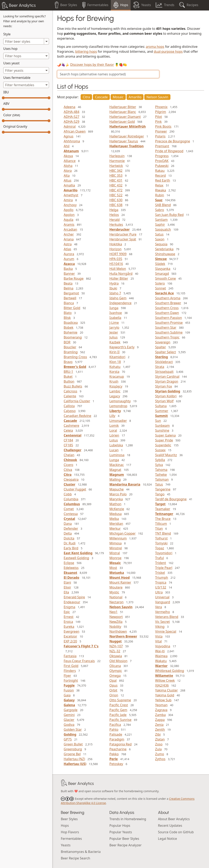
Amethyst (71, 195)
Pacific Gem (118, 710)
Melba (114, 519)
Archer (69, 234)
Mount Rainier (120, 582)
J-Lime (114, 323)
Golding (70, 734)
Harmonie (117, 161)
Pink (158, 122)
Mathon (115, 504)
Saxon (160, 239)
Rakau (160, 171)
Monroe (115, 558)
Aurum (69, 259)
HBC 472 (116, 190)
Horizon (115, 249)
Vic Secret (162, 622)
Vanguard (163, 602)
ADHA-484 (72, 112)
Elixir (67, 587)
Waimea (161, 656)
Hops (65, 826)
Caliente (70, 396)
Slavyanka (163, 269)
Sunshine (162, 430)
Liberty (115, 411)
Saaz (159, 200)
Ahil (67, 146)
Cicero (68, 465)
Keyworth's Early (122, 347)
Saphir (160, 225)
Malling (115, 479)
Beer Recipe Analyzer (126, 845)
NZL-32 (115, 651)
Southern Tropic (167, 337)
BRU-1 (68, 372)
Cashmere (71, 426)
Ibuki (113, 288)
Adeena (69, 107)
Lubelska (116, 445)
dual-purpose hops (168, 51)
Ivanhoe (116, 313)
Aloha (68, 166)
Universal (162, 597)
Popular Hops (120, 826)
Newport (116, 617)
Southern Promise (169, 323)
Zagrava (161, 710)
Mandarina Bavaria (125, 484)
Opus (113, 685)
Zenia (159, 725)
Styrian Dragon (167, 381)
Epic (67, 612)
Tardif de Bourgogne (171, 499)
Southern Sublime (169, 332)
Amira (68, 200)
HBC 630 (116, 200)
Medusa (116, 514)
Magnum (117, 475)
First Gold (71, 666)
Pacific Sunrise (120, 720)
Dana (68, 524)
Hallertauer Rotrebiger (127, 136)
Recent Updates (170, 826)
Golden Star (73, 729)
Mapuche (117, 489)
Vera (159, 607)
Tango (160, 494)
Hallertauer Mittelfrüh (128, 126)
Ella (66, 592)
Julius (113, 337)
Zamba (160, 715)
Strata (160, 367)
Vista (159, 636)
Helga (114, 210)
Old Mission (118, 661)
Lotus (114, 440)
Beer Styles (69, 819)
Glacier (69, 720)
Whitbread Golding (170, 671)
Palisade (116, 734)
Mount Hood (120, 578)
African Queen (75, 131)
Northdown (118, 631)
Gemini (69, 715)
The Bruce (163, 519)
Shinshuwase (165, 254)
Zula (158, 749)
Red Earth (163, 180)
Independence (120, 303)
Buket (68, 376)
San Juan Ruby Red (169, 215)
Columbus (72, 504)
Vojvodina (163, 646)
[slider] (3, 98)
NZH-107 (116, 646)
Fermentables (71, 839)
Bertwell (70, 298)
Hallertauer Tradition (127, 146)
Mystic (114, 592)
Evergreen (72, 631)
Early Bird (71, 548)
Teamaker (163, 509)
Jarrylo (114, 327)
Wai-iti (160, 651)
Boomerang (73, 337)
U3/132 (161, 587)
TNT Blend (163, 533)
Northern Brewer (123, 636)
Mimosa (116, 543)
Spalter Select (166, 352)
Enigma (69, 607)
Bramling (71, 352)
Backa (68, 269)
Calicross (70, 391)
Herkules (116, 225)
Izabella (115, 318)
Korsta (114, 372)
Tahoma (161, 470)
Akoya (68, 156)
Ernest (69, 617)
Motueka (117, 573)
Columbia (71, 499)
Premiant (162, 146)
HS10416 (116, 264)
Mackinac (117, 465)
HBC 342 (116, 171)
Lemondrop (118, 406)
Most (113, 568)
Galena (69, 705)
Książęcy (116, 386)
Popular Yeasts (121, 832)
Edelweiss (71, 568)
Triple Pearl (164, 568)
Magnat (115, 470)
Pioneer (161, 131)
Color (12, 115)
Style (7, 34)
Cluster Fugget (75, 489)
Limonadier (118, 421)
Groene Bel (72, 754)
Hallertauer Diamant (125, 117)
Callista (69, 406)
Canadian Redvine (77, 416)
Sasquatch (163, 229)
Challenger (73, 450)
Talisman (162, 479)
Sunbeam (162, 426)
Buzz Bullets (73, 386)
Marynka (116, 499)
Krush (114, 381)
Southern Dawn (167, 313)
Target (160, 504)
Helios (114, 215)
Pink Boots (163, 126)
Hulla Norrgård (121, 274)
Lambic (115, 391)
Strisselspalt (164, 372)
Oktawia (116, 656)
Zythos (160, 759)
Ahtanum (71, 151)
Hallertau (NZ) (74, 759)
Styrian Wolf (164, 401)
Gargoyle (71, 710)
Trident (161, 563)
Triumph (162, 578)
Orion (114, 695)
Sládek (160, 264)
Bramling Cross (75, 357)
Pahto (114, 729)
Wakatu (161, 661)
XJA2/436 (162, 685)
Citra (86, 97)
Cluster (69, 484)
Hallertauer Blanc (123, 112)
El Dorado (71, 578)
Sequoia (161, 244)
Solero (160, 283)
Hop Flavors (70, 832)
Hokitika (116, 244)
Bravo (68, 362)
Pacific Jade (118, 715)
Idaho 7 (115, 293)
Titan (159, 528)
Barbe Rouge (74, 278)
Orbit (113, 690)
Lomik (114, 426)
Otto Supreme (120, 700)
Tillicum (161, 524)
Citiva (68, 470)
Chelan (69, 455)
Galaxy (69, 700)
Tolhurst (161, 538)
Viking (160, 627)
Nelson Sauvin (157, 97)
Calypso (70, 411)
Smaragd (162, 274)
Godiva (69, 725)
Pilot (158, 117)
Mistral (115, 553)
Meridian (116, 524)
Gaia (67, 695)
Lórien (114, 435)
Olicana (115, 666)
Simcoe (161, 259)
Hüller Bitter (119, 278)
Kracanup (117, 376)
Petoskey (116, 764)
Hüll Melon (118, 269)
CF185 (68, 445)
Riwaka (161, 190)
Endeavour (72, 602)
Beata (68, 283)
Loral (113, 430)
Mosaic (118, 97)
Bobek (69, 327)
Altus (68, 180)
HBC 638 (116, 205)
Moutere (116, 587)
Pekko (114, 754)
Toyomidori (164, 553)
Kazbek (115, 342)
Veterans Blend (167, 617)
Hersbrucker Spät (123, 239)
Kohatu (115, 367)
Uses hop (10, 49)
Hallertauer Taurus (124, 141)
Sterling (162, 357)
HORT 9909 (118, 254)
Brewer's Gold (75, 367)
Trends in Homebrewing (128, 819)
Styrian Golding (168, 391)
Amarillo (135, 97)
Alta (67, 175)
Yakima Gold (165, 695)
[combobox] (26, 56)
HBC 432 (116, 185)
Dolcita (69, 538)
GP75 (68, 739)
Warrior (161, 666)
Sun (158, 421)
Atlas (67, 249)
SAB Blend (163, 205)
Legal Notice (167, 839)
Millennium (118, 538)
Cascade (101, 97)
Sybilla (160, 460)
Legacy (115, 396)
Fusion (69, 690)
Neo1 (113, 612)
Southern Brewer (168, 303)
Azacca (69, 264)
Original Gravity (15, 126)
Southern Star (166, 327)
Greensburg (73, 749)
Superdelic (163, 445)
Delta (68, 533)
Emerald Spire (74, 597)
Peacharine (118, 749)
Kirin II (115, 352)
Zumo (160, 754)
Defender (71, 528)
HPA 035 (116, 259)
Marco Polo (118, 494)
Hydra (114, 283)
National (116, 597)
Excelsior (70, 636)
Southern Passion (168, 318)
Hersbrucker (120, 229)
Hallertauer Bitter (123, 107)
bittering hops (86, 51)
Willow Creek (165, 680)
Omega (115, 676)
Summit (161, 416)
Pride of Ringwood (169, 151)
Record (160, 175)
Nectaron (116, 602)
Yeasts (66, 845)
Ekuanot (70, 573)
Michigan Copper (122, 533)
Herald (115, 220)
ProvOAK (162, 161)
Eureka (69, 627)
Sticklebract (164, 362)
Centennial (73, 435)
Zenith (160, 729)
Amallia (69, 185)
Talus (159, 484)
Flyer (67, 676)
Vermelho (163, 612)
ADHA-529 (72, 122)
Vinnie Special (166, 631)
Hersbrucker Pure (123, 234)
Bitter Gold (72, 308)
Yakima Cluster (166, 690)
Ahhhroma (72, 141)
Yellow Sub (163, 700)
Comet (69, 509)
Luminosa (117, 455)
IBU (6, 92)
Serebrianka (164, 249)
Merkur (115, 528)
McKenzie (117, 509)
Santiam (161, 220)
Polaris (160, 136)
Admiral (70, 126)
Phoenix (161, 107)
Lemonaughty (120, 401)
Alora (68, 171)
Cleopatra (71, 479)
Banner (69, 274)
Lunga (114, 460)
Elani (67, 582)
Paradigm (117, 739)
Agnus (69, 136)
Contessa (71, 514)
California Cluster (77, 401)
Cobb (68, 494)
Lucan (114, 450)
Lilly (112, 416)
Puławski (162, 166)
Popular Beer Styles (124, 839)
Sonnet (161, 288)
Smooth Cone (166, 278)
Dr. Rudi (70, 543)
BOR (67, 342)
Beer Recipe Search (76, 858)
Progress (162, 156)
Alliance (70, 161)
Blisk (67, 318)
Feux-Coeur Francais (79, 661)
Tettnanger (164, 514)
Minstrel (116, 548)
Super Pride (164, 440)
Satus (159, 234)
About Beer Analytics (174, 819)
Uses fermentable (17, 78)
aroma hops (155, 47)
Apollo (69, 210)
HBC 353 (116, 175)
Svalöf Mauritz (166, 455)
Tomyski (161, 543)
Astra (68, 244)
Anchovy (70, 205)
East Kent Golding (78, 553)
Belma (69, 288)
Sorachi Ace (165, 293)
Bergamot (71, 293)
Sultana (161, 406)
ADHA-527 (72, 117)
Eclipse (69, 563)
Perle (114, 759)
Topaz (160, 548)
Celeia (68, 430)
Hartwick (116, 166)
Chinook (70, 460)
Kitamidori (117, 357)
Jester (114, 332)
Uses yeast (11, 63)
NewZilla (116, 622)
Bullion (69, 381)
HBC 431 (116, 180)
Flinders (70, 671)
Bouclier (70, 347)
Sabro (160, 210)
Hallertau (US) (75, 764)
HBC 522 (116, 195)
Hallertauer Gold (122, 122)
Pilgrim (161, 112)
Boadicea (71, 323)
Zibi (158, 734)
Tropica (161, 582)
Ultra (159, 592)
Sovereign (163, 342)
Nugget (116, 641)
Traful (160, 558)
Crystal (69, 519)
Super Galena (165, 435)
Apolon (69, 215)
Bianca (69, 303)
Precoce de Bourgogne (173, 141)
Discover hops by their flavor (92, 65)
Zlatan (160, 739)
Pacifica (115, 725)
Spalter (161, 347)
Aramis (69, 225)
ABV (6, 104)
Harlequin (117, 156)
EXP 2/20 (70, 641)
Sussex (160, 450)
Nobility (115, 627)
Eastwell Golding (76, 558)
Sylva (159, 465)
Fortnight (71, 680)
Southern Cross (167, 308)
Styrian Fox (164, 386)
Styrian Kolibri (166, 396)
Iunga (114, 308)
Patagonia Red (121, 744)
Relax (159, 185)
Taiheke (161, 475)
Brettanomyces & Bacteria (81, 852)
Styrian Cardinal (167, 376)
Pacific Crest (119, 705)
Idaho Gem (118, 298)
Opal (113, 680)
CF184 (68, 440)
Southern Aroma (168, 298)
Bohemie (71, 332)
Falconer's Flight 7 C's (81, 646)
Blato (68, 313)
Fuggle (69, 685)
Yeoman (161, 705)
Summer (162, 411)
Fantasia (70, 656)
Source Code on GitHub (176, 832)
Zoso (159, 744)
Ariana (69, 239)
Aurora (69, 254)
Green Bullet (73, 744)
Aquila (68, 220)
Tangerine (163, 489)
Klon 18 (115, 362)
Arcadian (70, 229)
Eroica (68, 622)
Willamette (164, 676)
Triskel (160, 573)
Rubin (160, 195)
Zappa (160, 720)
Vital (158, 641)
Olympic (116, 671)
